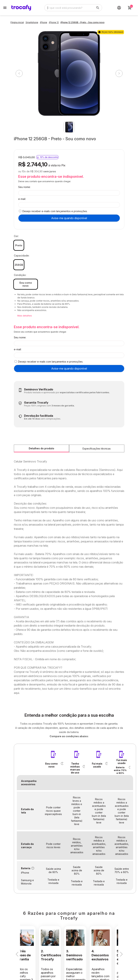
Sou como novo (26, 284)
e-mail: (22, 199)
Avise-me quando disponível (69, 218)
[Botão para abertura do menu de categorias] (5, 8)
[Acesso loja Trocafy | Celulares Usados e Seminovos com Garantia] (119, 8)
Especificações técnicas (97, 449)
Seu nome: (24, 187)
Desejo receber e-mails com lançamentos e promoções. (55, 211)
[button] (62, 763)
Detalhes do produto (41, 448)
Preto (19, 245)
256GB (19, 265)
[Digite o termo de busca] (69, 8)
